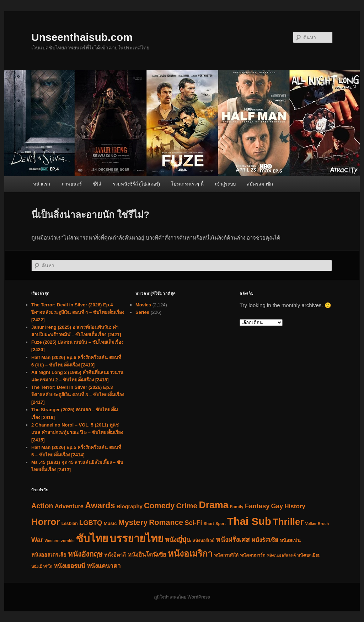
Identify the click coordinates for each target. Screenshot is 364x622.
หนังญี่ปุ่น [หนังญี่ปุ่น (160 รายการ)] (178, 540)
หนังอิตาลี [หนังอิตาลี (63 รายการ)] (115, 555)
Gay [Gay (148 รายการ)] (277, 506)
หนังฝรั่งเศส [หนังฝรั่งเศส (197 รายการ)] (233, 540)
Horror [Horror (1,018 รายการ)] (45, 522)
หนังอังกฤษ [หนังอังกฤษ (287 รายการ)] (85, 554)
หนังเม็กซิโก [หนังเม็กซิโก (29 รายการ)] (42, 567)
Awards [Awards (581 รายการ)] (100, 505)
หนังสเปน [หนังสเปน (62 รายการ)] (290, 540)
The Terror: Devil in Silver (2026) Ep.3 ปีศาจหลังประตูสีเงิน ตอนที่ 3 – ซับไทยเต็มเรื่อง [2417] (78, 395)
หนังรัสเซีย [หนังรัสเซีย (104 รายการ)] (265, 540)
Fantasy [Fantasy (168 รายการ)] (257, 506)
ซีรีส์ (97, 184)
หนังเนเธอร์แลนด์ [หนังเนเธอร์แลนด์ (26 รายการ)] (281, 555)
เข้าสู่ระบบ (225, 184)
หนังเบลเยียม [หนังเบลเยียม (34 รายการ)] (309, 555)
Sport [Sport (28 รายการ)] (221, 524)
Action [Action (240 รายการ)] (42, 506)
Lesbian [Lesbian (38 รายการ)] (70, 524)
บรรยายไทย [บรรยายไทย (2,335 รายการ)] (136, 538)
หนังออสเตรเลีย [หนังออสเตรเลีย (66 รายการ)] (49, 555)
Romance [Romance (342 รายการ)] (166, 522)
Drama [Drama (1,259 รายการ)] (213, 505)
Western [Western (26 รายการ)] (52, 541)
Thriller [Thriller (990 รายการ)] (288, 522)
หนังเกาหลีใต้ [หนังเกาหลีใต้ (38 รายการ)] (226, 555)
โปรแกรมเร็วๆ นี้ (187, 184)
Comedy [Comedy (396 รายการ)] (159, 506)
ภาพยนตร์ (72, 184)
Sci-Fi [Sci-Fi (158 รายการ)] (193, 523)
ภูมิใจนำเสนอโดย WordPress (182, 597)
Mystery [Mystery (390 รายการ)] (133, 522)
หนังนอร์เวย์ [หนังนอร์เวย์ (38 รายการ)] (203, 541)
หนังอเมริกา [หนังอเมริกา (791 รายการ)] (190, 554)
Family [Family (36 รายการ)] (237, 507)
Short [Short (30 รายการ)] (209, 524)
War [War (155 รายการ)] (37, 540)
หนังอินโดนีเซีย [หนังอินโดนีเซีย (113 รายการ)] (147, 555)
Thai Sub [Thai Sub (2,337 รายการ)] (249, 521)
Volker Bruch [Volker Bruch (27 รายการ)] (317, 524)
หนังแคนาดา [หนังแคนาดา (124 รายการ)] (104, 566)
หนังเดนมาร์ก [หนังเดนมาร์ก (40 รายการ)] (253, 555)
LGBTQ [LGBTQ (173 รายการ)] (91, 523)
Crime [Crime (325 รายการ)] (187, 506)
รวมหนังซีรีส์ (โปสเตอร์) (136, 184)
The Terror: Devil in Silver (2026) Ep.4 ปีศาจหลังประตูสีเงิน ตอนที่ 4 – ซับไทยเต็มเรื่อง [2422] (78, 312)
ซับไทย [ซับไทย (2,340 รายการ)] (92, 538)
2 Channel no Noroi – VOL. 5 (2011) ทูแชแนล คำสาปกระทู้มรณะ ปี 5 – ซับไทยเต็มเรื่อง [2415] (77, 432)
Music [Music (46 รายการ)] (110, 523)
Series (142, 312)
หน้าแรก (42, 184)
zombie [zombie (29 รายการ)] (68, 541)
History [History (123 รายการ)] (295, 506)
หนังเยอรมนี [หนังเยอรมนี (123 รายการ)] (69, 566)
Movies (143, 305)
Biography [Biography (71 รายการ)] (130, 506)
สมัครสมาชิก (260, 184)
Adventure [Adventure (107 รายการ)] (69, 506)
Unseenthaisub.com (82, 37)
